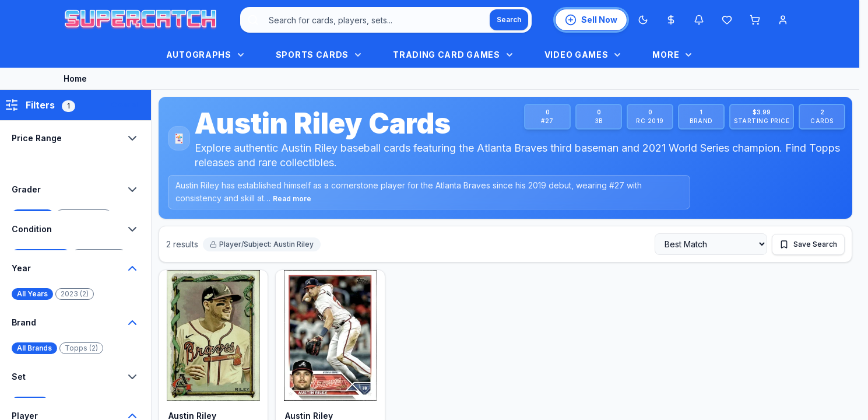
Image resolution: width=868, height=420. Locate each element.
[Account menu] (783, 20)
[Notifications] (699, 20)
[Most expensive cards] (671, 20)
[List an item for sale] (591, 20)
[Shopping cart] (755, 20)
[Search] (509, 20)
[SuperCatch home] (140, 20)
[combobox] (386, 20)
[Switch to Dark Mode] (643, 20)
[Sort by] (711, 244)
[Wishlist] (727, 20)
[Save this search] (808, 244)
